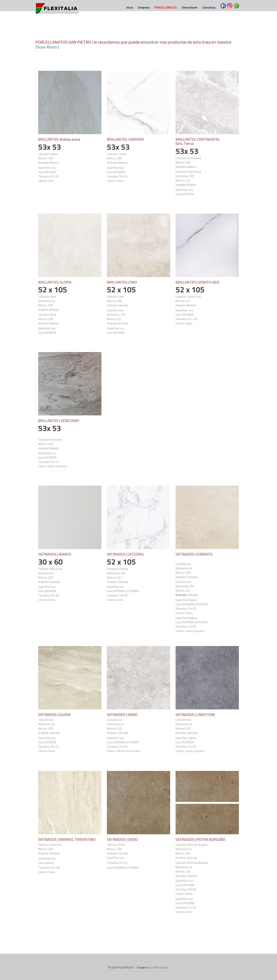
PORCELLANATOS (166, 7)
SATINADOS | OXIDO (122, 839)
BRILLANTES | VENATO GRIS (197, 282)
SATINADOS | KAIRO (122, 714)
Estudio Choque (159, 966)
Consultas (209, 7)
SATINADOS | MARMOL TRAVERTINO (67, 839)
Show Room (190, 7)
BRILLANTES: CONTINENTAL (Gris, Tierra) (198, 141)
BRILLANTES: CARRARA (125, 139)
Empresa (144, 7)
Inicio (130, 7)
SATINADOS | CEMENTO (194, 553)
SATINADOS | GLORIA (54, 714)
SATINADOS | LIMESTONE (195, 714)
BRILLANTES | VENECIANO (59, 420)
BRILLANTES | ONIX (122, 282)
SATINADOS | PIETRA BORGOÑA (200, 839)
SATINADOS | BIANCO (55, 553)
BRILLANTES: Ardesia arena (59, 139)
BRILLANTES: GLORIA (55, 282)
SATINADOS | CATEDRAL (126, 553)
